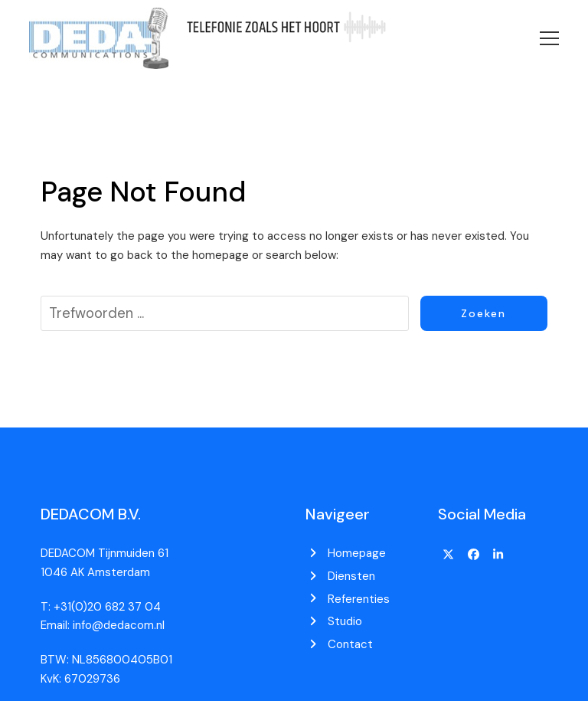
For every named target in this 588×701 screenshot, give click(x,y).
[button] (549, 38)
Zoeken (483, 313)
